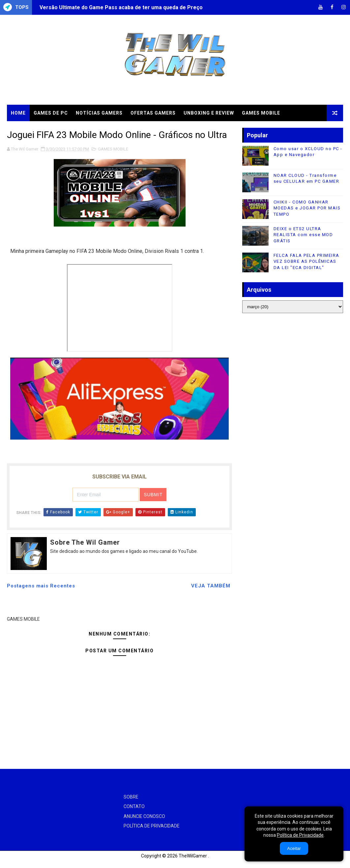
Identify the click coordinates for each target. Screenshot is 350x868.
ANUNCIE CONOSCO (144, 816)
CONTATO (134, 806)
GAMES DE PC (51, 113)
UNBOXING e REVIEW (209, 113)
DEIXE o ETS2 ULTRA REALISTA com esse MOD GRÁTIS (303, 235)
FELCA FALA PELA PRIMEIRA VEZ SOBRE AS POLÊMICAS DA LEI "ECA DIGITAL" (306, 261)
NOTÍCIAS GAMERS (99, 113)
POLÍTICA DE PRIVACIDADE (152, 826)
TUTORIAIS (69, 129)
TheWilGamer (193, 856)
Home (18, 113)
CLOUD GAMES (29, 129)
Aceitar (294, 848)
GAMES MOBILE (261, 113)
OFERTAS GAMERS (153, 113)
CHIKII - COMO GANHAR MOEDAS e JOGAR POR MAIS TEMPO (307, 208)
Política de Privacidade (300, 835)
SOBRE (131, 797)
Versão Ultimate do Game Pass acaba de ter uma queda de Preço (121, 7)
